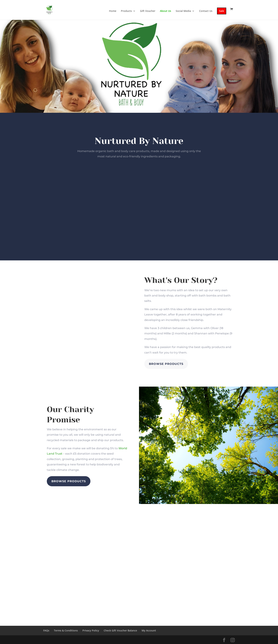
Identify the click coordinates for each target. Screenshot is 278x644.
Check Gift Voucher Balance (120, 630)
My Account (149, 630)
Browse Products (166, 364)
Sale (222, 11)
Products (126, 11)
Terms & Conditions (66, 630)
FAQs (46, 630)
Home (113, 11)
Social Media (183, 11)
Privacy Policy (91, 630)
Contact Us (206, 11)
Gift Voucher (148, 11)
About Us (166, 11)
